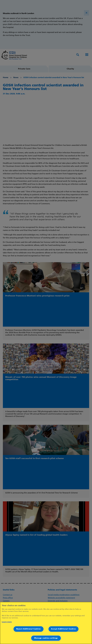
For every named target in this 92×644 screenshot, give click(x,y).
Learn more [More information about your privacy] (7, 622)
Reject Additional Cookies (29, 629)
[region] (46, 623)
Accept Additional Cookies (64, 629)
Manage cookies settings (46, 638)
